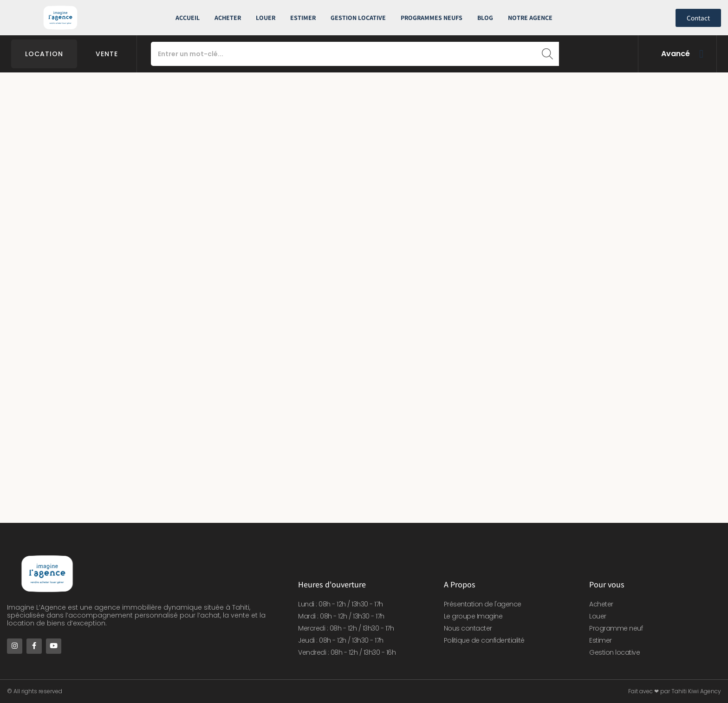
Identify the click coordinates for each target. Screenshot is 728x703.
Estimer (303, 18)
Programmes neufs (432, 18)
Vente (107, 54)
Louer (266, 18)
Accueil (188, 18)
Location (44, 54)
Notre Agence (530, 18)
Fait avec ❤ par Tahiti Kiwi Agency (675, 691)
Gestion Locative (358, 18)
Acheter (228, 18)
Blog (485, 18)
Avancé (676, 54)
